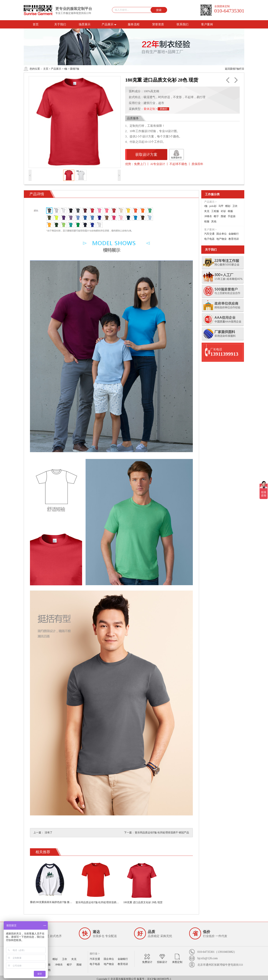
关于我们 (60, 24)
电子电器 (209, 239)
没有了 (48, 833)
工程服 (215, 211)
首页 (36, 24)
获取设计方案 (145, 155)
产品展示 (109, 24)
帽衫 (228, 206)
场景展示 (85, 24)
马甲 (221, 206)
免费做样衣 (175, 154)
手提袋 (232, 216)
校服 (207, 221)
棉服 (230, 211)
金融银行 (234, 234)
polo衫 (213, 206)
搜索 (159, 10)
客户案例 (207, 24)
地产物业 (221, 239)
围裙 (223, 216)
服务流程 (134, 24)
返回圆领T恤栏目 (234, 69)
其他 (214, 221)
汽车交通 (209, 234)
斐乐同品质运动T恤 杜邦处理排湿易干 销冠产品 (162, 833)
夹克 (207, 211)
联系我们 (183, 24)
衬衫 (223, 211)
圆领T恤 (75, 69)
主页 (46, 69)
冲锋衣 (208, 216)
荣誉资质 (158, 24)
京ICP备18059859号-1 (159, 977)
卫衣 (235, 206)
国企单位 (221, 234)
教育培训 (234, 239)
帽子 (216, 216)
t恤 (66, 69)
